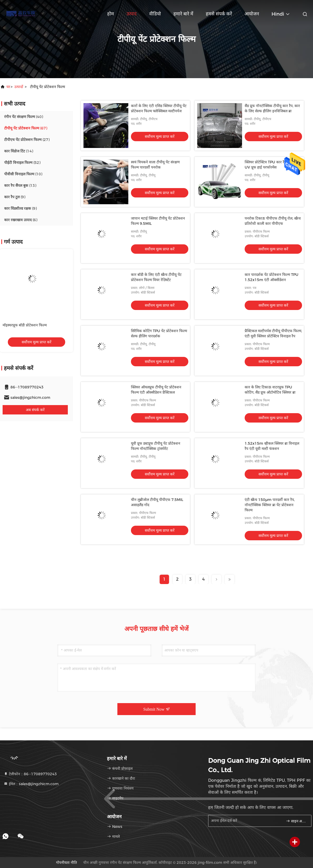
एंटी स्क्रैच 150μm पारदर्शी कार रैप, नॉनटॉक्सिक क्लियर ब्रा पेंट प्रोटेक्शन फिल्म (270, 505)
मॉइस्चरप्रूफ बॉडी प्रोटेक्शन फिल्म (25, 325)
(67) (26, 128)
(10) (23, 174)
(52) (22, 163)
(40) (24, 117)
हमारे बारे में (183, 14)
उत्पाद (132, 14)
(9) (15, 197)
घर (8, 87)
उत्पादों (19, 87)
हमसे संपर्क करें (219, 14)
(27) (27, 140)
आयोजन (252, 14)
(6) (21, 220)
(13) (20, 185)
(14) (19, 151)
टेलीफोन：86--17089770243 (30, 774)
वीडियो (155, 14)
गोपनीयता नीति (67, 863)
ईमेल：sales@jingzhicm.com (31, 784)
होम (111, 14)
